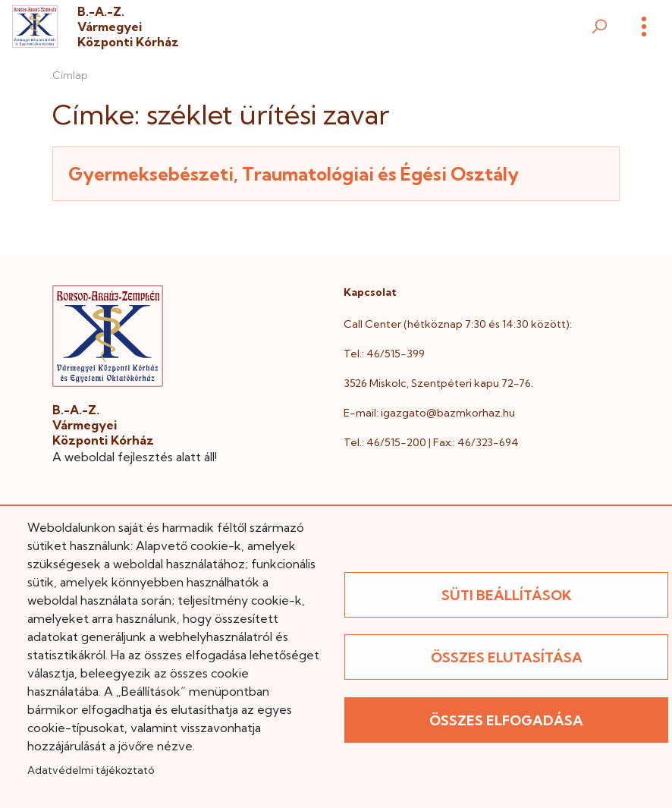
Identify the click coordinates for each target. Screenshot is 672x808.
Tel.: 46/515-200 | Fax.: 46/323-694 (431, 442)
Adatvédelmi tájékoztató (91, 770)
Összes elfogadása (506, 720)
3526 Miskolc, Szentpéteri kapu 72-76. (438, 383)
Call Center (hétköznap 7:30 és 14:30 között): (458, 324)
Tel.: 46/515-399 (384, 354)
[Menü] (644, 27)
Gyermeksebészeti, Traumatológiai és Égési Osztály (294, 174)
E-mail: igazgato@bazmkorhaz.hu (429, 413)
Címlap (70, 75)
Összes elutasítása (507, 657)
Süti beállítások (507, 595)
